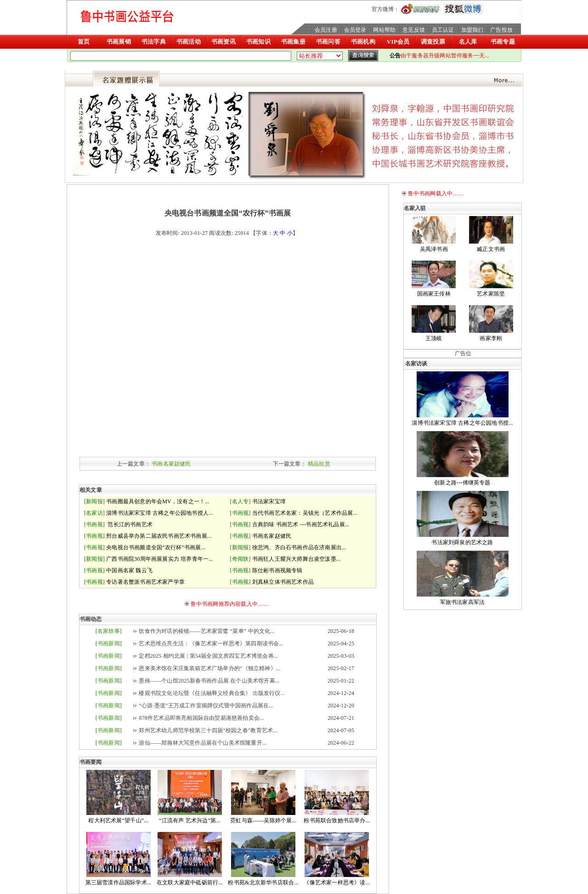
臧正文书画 (491, 249)
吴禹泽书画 (434, 249)
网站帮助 (384, 30)
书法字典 (154, 42)
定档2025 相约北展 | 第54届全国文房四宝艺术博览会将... (208, 656)
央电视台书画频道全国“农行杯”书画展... (156, 547)
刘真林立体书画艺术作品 (283, 582)
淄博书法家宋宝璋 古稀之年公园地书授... (462, 423)
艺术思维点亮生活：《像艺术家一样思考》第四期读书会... (211, 643)
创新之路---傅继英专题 (462, 483)
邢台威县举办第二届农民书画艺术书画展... (159, 536)
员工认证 (443, 30)
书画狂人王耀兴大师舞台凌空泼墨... (297, 559)
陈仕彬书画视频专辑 (277, 570)
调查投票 (433, 42)
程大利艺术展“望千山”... (118, 820)
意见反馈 (414, 30)
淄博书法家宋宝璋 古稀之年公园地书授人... (159, 513)
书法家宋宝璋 (269, 501)
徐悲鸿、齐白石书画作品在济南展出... (299, 547)
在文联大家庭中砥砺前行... (190, 883)
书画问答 (328, 42)
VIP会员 (398, 42)
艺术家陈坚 (491, 294)
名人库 (468, 42)
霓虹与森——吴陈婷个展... (263, 820)
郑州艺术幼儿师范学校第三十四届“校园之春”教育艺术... (208, 730)
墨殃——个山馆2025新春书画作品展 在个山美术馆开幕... (209, 681)
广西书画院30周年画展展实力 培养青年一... (160, 559)
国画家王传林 (434, 294)
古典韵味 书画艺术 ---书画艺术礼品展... (301, 524)
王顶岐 (434, 338)
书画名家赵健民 (171, 464)
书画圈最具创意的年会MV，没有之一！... (158, 501)
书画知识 (258, 42)
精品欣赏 (319, 464)
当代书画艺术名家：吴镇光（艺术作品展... (305, 513)
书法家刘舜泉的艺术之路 (462, 542)
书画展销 (119, 42)
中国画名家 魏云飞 (129, 570)
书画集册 (293, 42)
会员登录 (355, 30)
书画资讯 (223, 42)
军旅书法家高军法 (463, 602)
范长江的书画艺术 (129, 524)
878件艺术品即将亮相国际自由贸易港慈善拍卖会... (201, 718)
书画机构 (363, 42)
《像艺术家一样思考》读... (337, 883)
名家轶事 (109, 631)
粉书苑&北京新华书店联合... (263, 883)
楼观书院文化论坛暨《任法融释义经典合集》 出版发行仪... (212, 693)
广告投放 (501, 30)
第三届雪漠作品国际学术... (119, 883)
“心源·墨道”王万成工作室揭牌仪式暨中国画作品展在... (206, 706)
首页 (84, 42)
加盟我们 (472, 30)
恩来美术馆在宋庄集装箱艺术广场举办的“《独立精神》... (209, 668)
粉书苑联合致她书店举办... (337, 820)
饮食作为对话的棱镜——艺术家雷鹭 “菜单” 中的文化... (206, 631)
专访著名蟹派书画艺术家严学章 (145, 582)
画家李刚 (491, 338)
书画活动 (189, 42)
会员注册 (326, 30)
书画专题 (503, 42)
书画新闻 (109, 643)
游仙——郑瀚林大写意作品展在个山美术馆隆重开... (203, 743)
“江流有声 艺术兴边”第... (190, 820)
